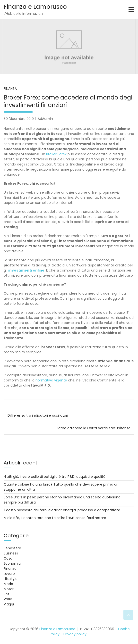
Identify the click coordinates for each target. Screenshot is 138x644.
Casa (8, 558)
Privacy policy (75, 634)
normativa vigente (51, 380)
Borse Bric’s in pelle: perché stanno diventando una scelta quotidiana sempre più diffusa (62, 500)
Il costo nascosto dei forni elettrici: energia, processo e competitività (62, 510)
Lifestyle (11, 579)
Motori (9, 589)
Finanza (10, 89)
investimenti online (26, 270)
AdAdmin (45, 119)
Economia (12, 563)
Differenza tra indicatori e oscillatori (38, 415)
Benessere (12, 548)
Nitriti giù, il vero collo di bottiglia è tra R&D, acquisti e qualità (55, 477)
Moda (8, 584)
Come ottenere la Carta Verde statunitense (93, 428)
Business (11, 553)
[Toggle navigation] (131, 9)
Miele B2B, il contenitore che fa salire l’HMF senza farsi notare (55, 518)
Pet (6, 594)
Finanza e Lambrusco (35, 7)
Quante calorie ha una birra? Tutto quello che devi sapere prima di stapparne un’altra (60, 487)
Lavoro (9, 574)
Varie (8, 599)
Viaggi (9, 604)
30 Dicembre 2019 (19, 119)
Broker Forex (56, 154)
